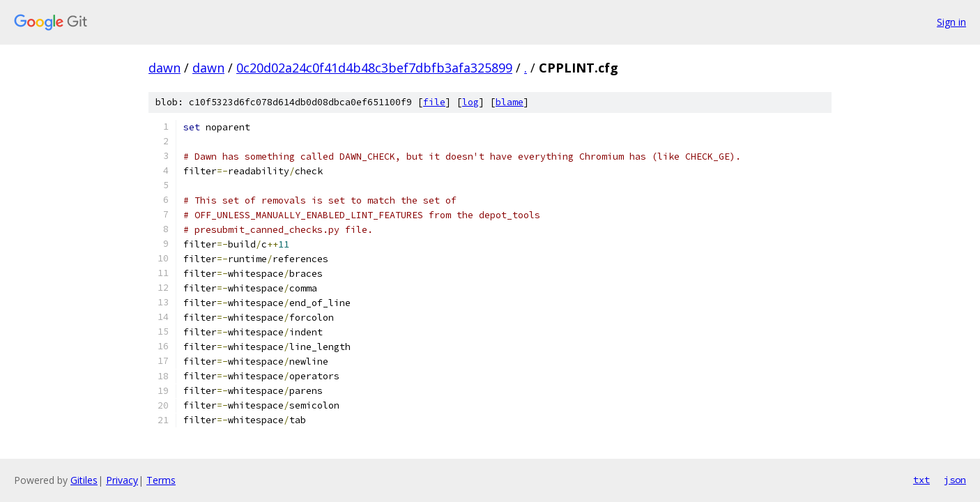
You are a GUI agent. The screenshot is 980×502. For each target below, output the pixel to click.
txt (921, 480)
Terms (161, 480)
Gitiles (84, 480)
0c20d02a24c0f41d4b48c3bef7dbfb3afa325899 (374, 68)
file (434, 102)
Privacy (122, 480)
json (955, 480)
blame (510, 102)
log (470, 102)
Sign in (951, 22)
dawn (164, 68)
